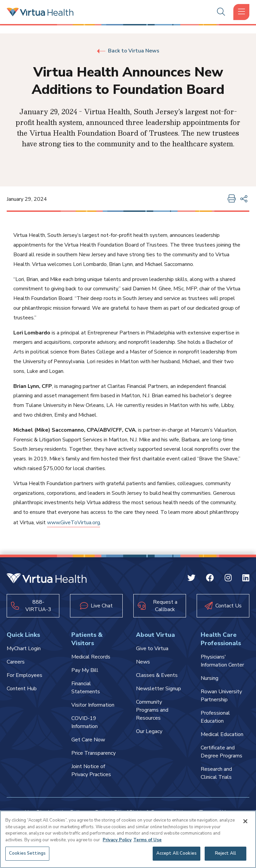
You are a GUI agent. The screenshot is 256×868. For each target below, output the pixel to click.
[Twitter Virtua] (191, 579)
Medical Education (222, 734)
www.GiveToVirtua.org (73, 523)
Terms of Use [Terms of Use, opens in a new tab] (147, 840)
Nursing (209, 678)
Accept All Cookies (176, 853)
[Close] (245, 821)
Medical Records (91, 657)
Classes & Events (157, 675)
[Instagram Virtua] (228, 579)
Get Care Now (88, 740)
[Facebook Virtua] (210, 579)
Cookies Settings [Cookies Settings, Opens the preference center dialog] (27, 853)
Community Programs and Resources (152, 710)
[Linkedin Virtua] (246, 579)
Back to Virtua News (128, 51)
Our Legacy (149, 731)
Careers (16, 662)
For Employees (24, 675)
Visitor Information (93, 705)
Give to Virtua (152, 648)
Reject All (225, 853)
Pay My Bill (85, 670)
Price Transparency (93, 753)
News (143, 662)
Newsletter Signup (158, 689)
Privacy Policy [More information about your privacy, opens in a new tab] (117, 840)
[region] (128, 839)
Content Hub (22, 689)
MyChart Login (24, 648)
